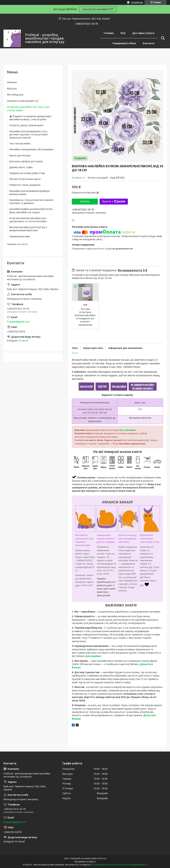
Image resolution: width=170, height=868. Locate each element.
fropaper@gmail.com (18, 322)
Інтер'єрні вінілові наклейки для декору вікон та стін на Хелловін (28, 220)
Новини (12, 82)
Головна (109, 33)
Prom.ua (102, 858)
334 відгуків (137, 2)
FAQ (123, 33)
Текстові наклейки (20, 144)
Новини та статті (17, 244)
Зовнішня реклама (20, 236)
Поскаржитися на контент (105, 865)
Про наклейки (128, 430)
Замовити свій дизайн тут (23, 101)
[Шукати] (162, 38)
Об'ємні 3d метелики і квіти (25, 179)
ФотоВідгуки (15, 95)
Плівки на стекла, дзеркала (25, 185)
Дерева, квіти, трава (21, 167)
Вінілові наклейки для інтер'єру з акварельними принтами (28, 229)
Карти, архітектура (20, 155)
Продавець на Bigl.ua (85, 862)
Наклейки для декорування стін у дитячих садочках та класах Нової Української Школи (29, 134)
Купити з (114, 202)
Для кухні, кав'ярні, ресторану (26, 161)
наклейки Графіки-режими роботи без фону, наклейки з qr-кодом (31, 211)
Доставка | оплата (143, 33)
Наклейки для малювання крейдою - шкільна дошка (30, 193)
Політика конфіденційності (133, 865)
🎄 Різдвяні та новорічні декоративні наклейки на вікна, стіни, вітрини (30, 118)
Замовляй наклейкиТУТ (98, 9)
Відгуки (12, 88)
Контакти (149, 43)
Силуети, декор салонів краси (26, 125)
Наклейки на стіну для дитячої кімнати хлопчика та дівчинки (31, 202)
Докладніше (93, 656)
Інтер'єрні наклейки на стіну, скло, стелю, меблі (28, 109)
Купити (85, 201)
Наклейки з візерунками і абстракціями (31, 149)
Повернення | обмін (124, 43)
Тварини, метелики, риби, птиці (27, 173)
